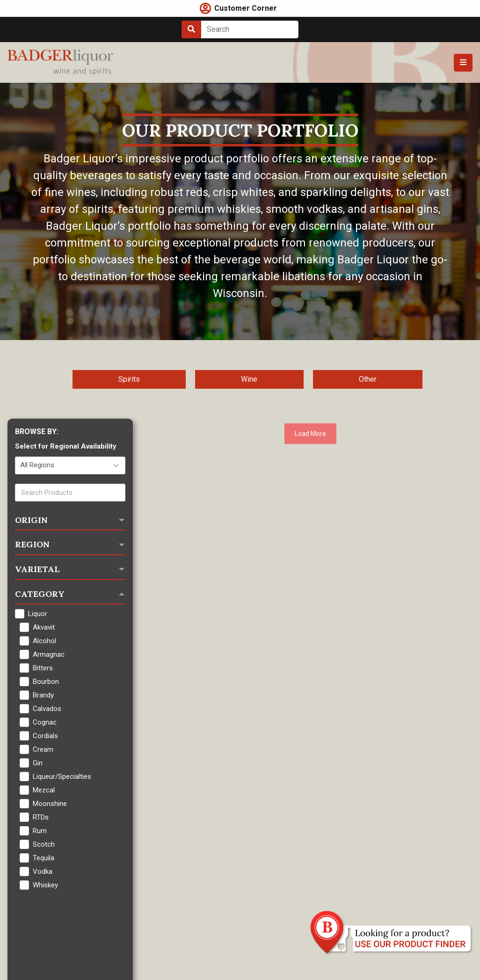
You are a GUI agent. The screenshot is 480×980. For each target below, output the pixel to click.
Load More (310, 434)
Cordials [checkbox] (45, 736)
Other (368, 379)
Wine (249, 379)
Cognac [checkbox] (45, 722)
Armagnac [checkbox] (49, 654)
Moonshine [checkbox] (50, 804)
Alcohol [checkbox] (44, 641)
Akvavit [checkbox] (44, 627)
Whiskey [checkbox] (45, 885)
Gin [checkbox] (38, 763)
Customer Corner (246, 8)
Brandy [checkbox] (43, 695)
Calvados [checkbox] (47, 709)
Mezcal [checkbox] (44, 790)
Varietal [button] (37, 569)
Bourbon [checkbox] (46, 682)
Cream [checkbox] (43, 749)
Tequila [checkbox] (44, 858)
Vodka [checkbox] (43, 871)
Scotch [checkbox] (44, 844)
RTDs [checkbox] (41, 817)
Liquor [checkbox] (38, 614)
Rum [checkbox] (40, 831)
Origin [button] (31, 520)
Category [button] (40, 594)
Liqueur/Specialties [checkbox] (62, 777)
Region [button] (32, 544)
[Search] (250, 29)
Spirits (129, 379)
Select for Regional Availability (66, 446)
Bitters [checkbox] (43, 668)
